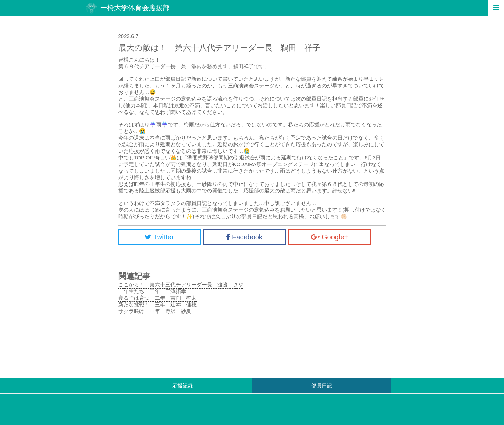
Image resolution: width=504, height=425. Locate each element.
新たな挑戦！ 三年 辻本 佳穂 (157, 304)
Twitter (159, 237)
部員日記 (322, 385)
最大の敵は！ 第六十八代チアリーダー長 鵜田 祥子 (219, 48)
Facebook (244, 237)
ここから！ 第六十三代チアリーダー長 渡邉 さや (181, 285)
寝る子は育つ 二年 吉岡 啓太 (157, 298)
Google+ (330, 237)
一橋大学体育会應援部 (128, 8)
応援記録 (183, 385)
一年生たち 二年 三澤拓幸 (152, 291)
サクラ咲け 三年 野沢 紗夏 (155, 311)
